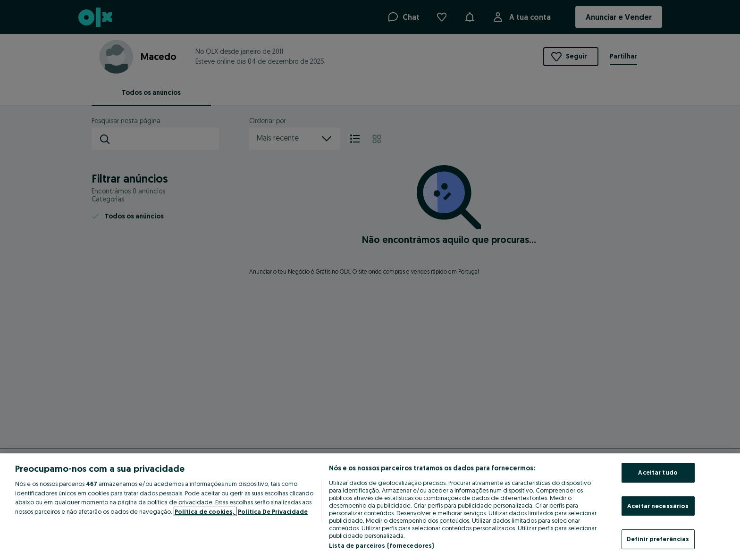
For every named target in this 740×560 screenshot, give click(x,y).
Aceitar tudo (658, 472)
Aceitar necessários (658, 506)
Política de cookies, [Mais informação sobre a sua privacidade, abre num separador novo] (205, 511)
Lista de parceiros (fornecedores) (381, 545)
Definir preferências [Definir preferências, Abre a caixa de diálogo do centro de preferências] (658, 539)
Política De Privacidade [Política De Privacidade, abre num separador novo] (273, 511)
